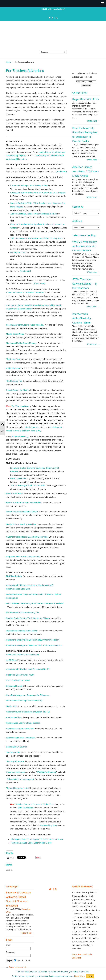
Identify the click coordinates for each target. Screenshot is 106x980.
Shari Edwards (32, 427)
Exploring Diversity (15, 686)
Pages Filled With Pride (86, 99)
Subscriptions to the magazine (20, 779)
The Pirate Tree (13, 359)
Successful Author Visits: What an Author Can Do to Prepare (38, 193)
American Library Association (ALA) (22, 655)
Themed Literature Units (17, 788)
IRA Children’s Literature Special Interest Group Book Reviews (35, 603)
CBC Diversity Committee (18, 680)
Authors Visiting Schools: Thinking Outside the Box (33, 214)
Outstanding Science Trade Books (22, 631)
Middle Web (12, 706)
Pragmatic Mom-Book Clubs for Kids (23, 557)
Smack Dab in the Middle (18, 390)
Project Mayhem (14, 368)
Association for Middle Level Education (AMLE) (28, 669)
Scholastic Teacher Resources (20, 729)
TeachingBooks (13, 752)
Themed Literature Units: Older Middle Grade (31, 843)
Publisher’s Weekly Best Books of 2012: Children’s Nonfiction (34, 645)
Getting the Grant (18, 252)
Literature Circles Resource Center (22, 512)
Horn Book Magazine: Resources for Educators (28, 695)
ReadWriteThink (13, 717)
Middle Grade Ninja (15, 334)
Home (9, 62)
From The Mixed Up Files (53, 37)
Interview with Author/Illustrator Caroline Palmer (82, 318)
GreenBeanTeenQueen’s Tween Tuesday (25, 325)
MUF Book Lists (14, 576)
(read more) (61, 172)
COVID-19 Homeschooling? (53, 9)
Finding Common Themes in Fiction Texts (35, 804)
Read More (80, 976)
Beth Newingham (26, 808)
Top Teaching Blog (20, 406)
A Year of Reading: (20, 436)
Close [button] (90, 976)
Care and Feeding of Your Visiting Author (29, 186)
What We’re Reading (46, 772)
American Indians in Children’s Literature (25, 293)
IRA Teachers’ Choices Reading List (23, 612)
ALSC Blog (11, 660)
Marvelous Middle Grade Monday (21, 343)
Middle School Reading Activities (21, 524)
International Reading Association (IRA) (24, 701)
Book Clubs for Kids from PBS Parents (24, 502)
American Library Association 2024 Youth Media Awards (86, 171)
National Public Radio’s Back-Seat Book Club (27, 537)
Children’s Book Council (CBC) (20, 675)
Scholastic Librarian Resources (20, 738)
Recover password (17, 967)
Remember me (22, 960)
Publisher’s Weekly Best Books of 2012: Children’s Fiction (33, 640)
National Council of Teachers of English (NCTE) (28, 712)
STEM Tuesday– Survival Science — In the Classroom (85, 284)
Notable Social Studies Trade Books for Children (28, 618)
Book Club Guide (18, 478)
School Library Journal (17, 747)
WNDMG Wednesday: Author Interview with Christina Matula (85, 246)
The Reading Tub (14, 381)
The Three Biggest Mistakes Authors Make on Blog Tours (36, 238)
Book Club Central (14, 493)
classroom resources (16, 772)
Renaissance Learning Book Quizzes (23, 723)
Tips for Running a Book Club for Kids (27, 485)
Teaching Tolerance (15, 761)
